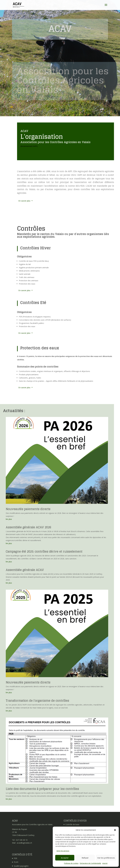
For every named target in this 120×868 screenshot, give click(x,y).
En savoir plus (24, 201)
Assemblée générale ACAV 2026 (28, 527)
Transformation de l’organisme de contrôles (37, 701)
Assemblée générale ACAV (25, 570)
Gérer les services (63, 851)
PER (15, 858)
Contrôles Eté (33, 303)
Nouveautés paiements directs (28, 509)
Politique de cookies (71, 863)
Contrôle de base (72, 824)
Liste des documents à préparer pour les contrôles (42, 789)
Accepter (65, 858)
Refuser (85, 858)
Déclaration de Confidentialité (90, 863)
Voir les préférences (106, 858)
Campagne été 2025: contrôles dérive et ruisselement (44, 551)
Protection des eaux (40, 348)
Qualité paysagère (21, 866)
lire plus (9, 519)
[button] (115, 830)
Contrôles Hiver (35, 248)
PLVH (16, 862)
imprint (105, 863)
